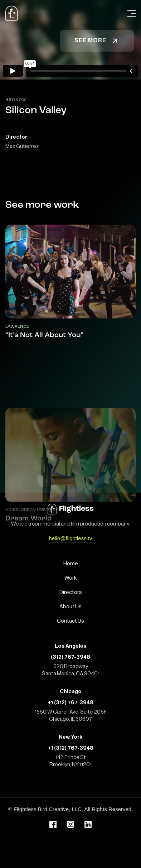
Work (70, 578)
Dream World (28, 548)
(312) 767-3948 (70, 657)
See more (97, 41)
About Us (70, 607)
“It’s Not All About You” (44, 335)
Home (71, 564)
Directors (71, 592)
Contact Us (70, 621)
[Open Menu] (132, 13)
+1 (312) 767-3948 (70, 703)
